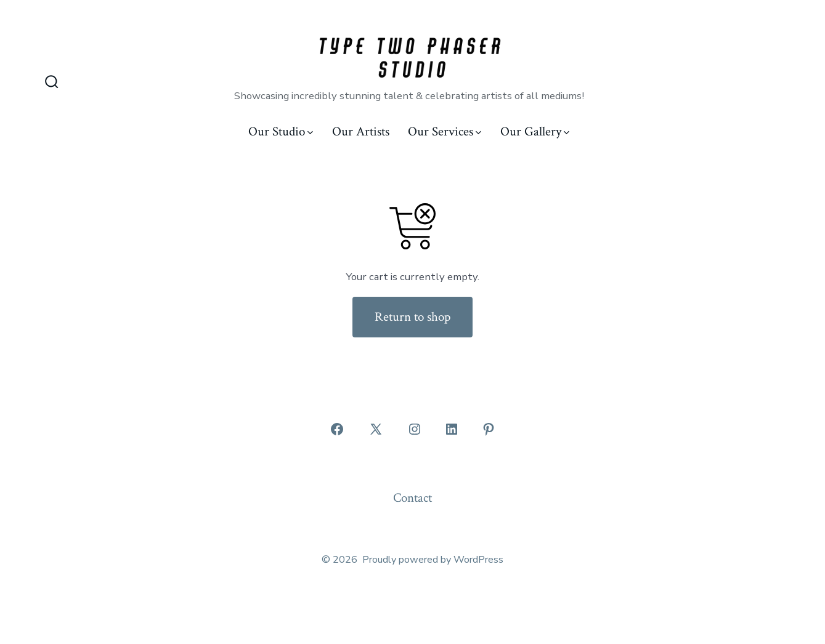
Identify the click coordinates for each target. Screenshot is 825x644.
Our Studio (281, 131)
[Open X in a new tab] (376, 429)
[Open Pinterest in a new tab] (489, 429)
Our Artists (361, 131)
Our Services (445, 131)
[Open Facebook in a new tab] (337, 429)
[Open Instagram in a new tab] (415, 429)
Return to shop (413, 317)
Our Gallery (535, 131)
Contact (413, 498)
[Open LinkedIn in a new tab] (452, 429)
